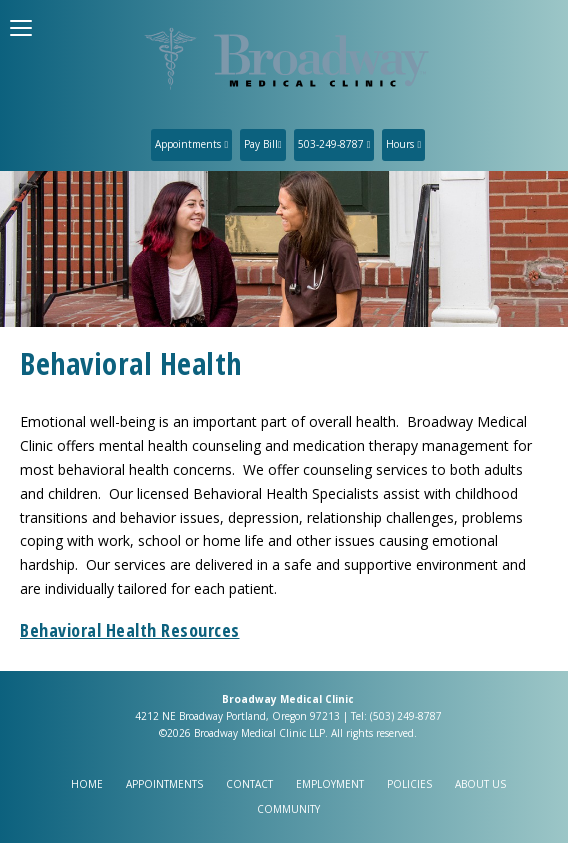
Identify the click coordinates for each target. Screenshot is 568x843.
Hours (403, 144)
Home (87, 784)
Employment (330, 784)
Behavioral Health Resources (130, 630)
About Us (480, 784)
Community (288, 809)
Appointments (191, 144)
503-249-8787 (334, 144)
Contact (249, 784)
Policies (409, 784)
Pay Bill (263, 144)
